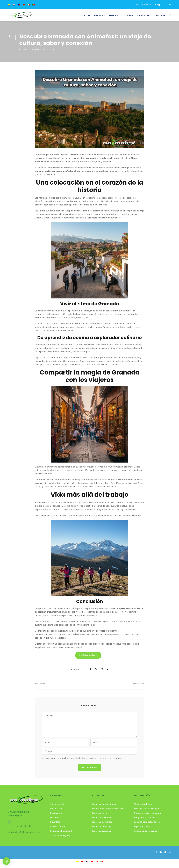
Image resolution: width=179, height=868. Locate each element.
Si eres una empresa (102, 822)
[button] (6, 861)
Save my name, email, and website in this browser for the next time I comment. (84, 758)
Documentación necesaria (147, 813)
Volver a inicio (57, 804)
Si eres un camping (102, 827)
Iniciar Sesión (144, 4)
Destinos (114, 15)
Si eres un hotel (100, 813)
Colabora (128, 15)
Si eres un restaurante (103, 817)
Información (144, 15)
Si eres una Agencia (102, 831)
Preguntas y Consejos (145, 817)
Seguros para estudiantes (147, 822)
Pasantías (99, 15)
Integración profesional (146, 831)
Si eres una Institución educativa (108, 809)
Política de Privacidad (61, 831)
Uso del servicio (58, 827)
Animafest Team (31, 50)
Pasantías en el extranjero (147, 809)
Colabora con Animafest (104, 804)
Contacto (160, 15)
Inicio (87, 15)
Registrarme (163, 4)
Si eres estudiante (143, 804)
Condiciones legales (60, 835)
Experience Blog (142, 827)
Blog (46, 50)
